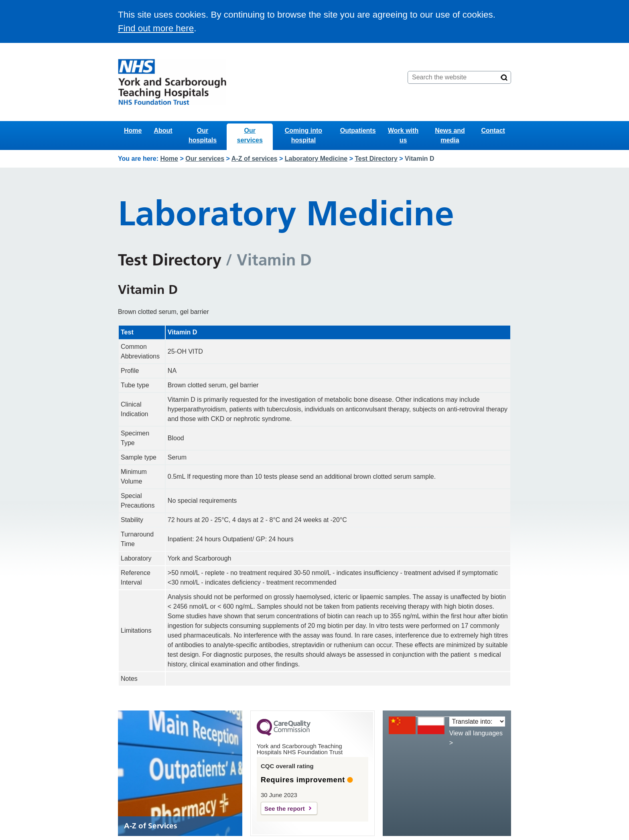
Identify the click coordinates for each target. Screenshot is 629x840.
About (163, 131)
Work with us (403, 135)
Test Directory (376, 159)
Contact (493, 131)
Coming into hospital (303, 135)
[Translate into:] (477, 722)
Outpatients (358, 131)
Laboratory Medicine (316, 159)
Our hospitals (203, 135)
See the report (285, 809)
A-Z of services (255, 159)
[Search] (504, 77)
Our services (250, 135)
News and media (450, 135)
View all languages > (476, 738)
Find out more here (156, 28)
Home (133, 131)
